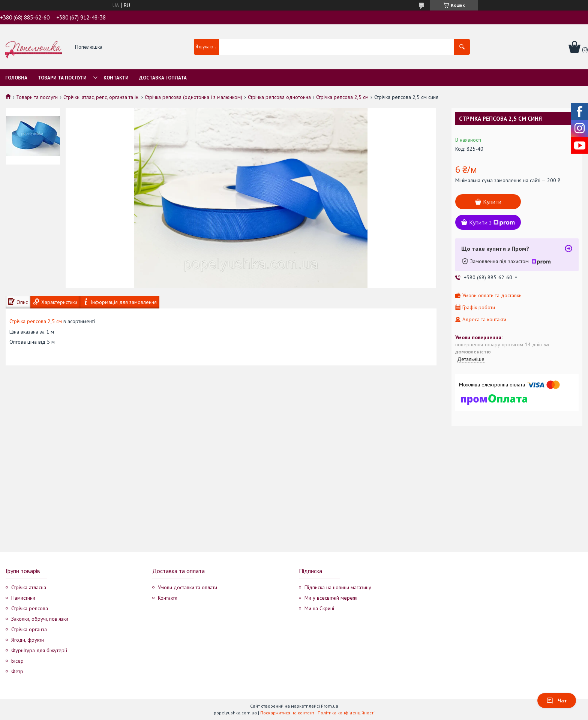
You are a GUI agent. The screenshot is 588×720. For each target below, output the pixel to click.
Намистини (23, 598)
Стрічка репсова (30, 608)
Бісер (17, 661)
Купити (492, 202)
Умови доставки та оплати (187, 587)
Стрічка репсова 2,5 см (342, 97)
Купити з (492, 222)
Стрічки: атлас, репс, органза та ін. (101, 97)
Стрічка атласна (29, 587)
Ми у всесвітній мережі (331, 598)
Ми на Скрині (319, 608)
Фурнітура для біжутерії (39, 650)
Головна (16, 78)
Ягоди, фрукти (28, 640)
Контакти (116, 78)
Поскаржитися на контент (287, 713)
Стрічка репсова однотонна (279, 97)
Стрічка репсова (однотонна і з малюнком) (193, 97)
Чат (557, 701)
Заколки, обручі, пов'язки (40, 619)
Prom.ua (330, 706)
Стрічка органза (29, 629)
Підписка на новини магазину (338, 587)
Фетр (17, 671)
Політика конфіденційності (346, 713)
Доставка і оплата (163, 78)
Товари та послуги (62, 78)
